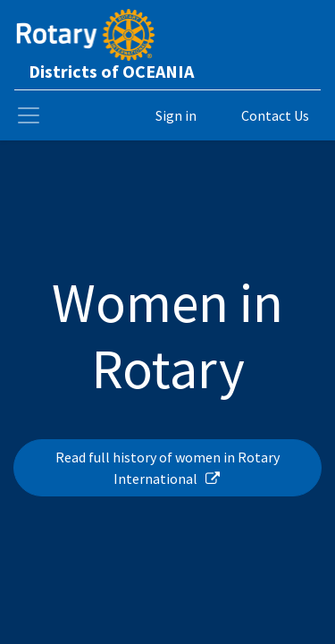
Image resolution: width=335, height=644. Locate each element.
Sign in (176, 115)
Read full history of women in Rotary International (167, 468)
